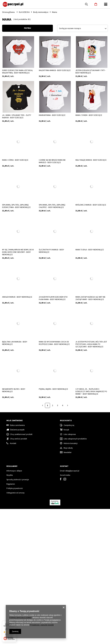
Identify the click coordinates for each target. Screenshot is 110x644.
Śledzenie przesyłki (17, 565)
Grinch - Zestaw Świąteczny (92, 447)
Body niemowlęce (41, 12)
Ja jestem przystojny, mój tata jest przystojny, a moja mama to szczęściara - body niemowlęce (91, 344)
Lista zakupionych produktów (75, 574)
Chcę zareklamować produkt (21, 569)
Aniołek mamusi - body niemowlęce (17, 297)
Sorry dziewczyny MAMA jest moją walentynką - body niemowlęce (17, 72)
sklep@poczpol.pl (72, 606)
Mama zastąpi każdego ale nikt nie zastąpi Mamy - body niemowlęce (90, 298)
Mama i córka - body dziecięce (15, 160)
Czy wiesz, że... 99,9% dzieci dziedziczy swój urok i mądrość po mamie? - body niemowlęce (91, 392)
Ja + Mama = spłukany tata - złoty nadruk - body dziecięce (17, 116)
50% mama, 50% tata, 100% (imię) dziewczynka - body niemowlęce (16, 206)
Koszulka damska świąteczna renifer (11, 447)
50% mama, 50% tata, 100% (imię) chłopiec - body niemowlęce (52, 206)
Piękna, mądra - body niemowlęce (53, 389)
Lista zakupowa (70, 569)
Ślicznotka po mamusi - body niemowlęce (51, 251)
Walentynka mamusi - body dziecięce (55, 70)
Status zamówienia (17, 560)
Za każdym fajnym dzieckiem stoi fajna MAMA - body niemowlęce (53, 298)
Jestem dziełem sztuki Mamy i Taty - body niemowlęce (91, 72)
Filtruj (27, 28)
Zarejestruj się (69, 560)
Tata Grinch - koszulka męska (40, 447)
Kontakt (13, 578)
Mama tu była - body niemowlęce (90, 250)
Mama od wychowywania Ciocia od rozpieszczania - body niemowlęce (54, 343)
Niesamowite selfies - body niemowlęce (14, 390)
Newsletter (68, 588)
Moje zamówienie (15, 556)
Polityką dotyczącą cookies (20, 617)
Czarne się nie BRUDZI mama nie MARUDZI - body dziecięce (52, 161)
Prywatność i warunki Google (42, 625)
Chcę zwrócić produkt (18, 574)
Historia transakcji (71, 578)
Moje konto (66, 556)
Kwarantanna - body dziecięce (52, 115)
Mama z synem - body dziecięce (89, 115)
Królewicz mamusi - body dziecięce (91, 205)
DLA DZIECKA (24, 12)
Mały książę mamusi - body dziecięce (91, 160)
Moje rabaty (68, 583)
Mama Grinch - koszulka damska (68, 447)
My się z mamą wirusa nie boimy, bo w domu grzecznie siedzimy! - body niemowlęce (18, 252)
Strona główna (8, 12)
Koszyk (66, 565)
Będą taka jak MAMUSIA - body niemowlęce (15, 343)
